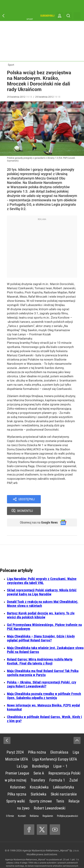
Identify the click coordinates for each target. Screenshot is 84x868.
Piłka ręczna (17, 784)
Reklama (34, 805)
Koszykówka (39, 777)
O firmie (10, 805)
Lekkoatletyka (64, 777)
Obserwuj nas (37, 512)
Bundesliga (41, 756)
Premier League (17, 763)
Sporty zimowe (41, 791)
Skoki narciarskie (64, 784)
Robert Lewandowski (50, 798)
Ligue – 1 (60, 756)
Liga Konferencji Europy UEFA (55, 749)
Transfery (38, 770)
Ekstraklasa (59, 742)
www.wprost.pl (39, 859)
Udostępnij (27, 499)
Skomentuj (63, 499)
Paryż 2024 (15, 742)
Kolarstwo (18, 777)
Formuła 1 (57, 770)
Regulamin (48, 805)
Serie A (39, 763)
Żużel (74, 770)
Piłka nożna (37, 742)
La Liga (22, 756)
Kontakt (22, 805)
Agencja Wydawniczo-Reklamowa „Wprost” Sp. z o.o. (51, 840)
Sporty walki (16, 791)
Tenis (60, 791)
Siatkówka (39, 784)
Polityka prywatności (67, 805)
